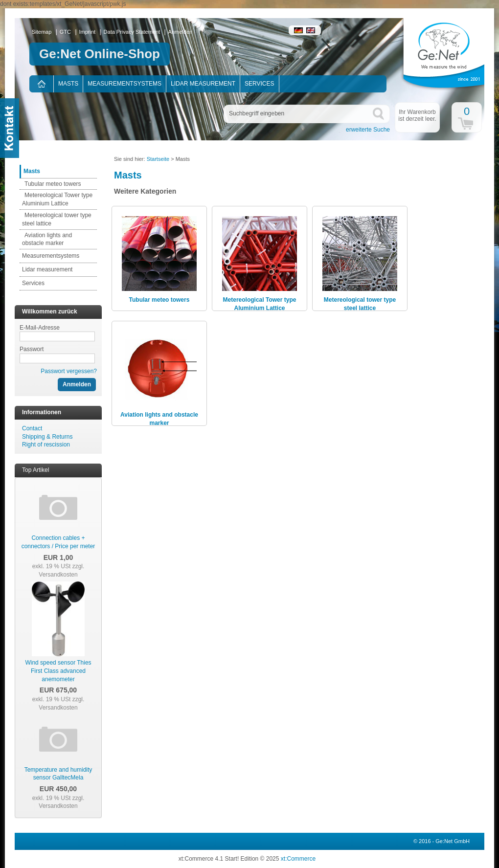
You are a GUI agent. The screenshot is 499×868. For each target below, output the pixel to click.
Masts (68, 84)
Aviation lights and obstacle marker (159, 419)
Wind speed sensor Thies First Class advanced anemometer (58, 671)
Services (259, 84)
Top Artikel (35, 470)
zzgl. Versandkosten (61, 570)
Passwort (32, 349)
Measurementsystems (125, 84)
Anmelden (181, 32)
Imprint (88, 32)
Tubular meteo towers (53, 184)
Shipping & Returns (47, 437)
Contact (32, 428)
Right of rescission (46, 445)
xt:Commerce (298, 859)
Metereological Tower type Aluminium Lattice (260, 304)
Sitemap (42, 32)
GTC (65, 32)
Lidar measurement (203, 84)
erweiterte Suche (368, 130)
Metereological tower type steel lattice (360, 304)
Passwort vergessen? (69, 371)
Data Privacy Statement (132, 32)
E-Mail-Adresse (40, 328)
